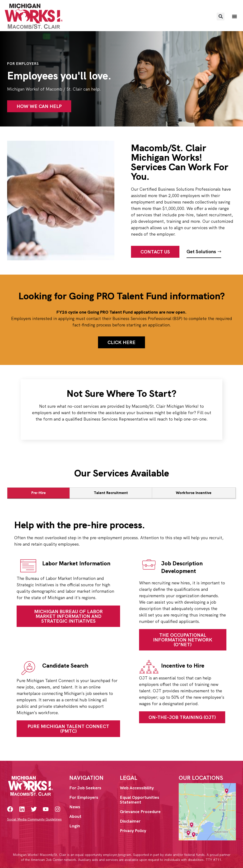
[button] (221, 17)
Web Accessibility (137, 788)
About (75, 816)
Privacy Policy (133, 831)
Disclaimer (130, 821)
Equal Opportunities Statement (140, 800)
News (75, 807)
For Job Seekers (85, 788)
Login (75, 826)
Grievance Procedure (140, 812)
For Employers (84, 797)
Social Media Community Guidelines (34, 819)
